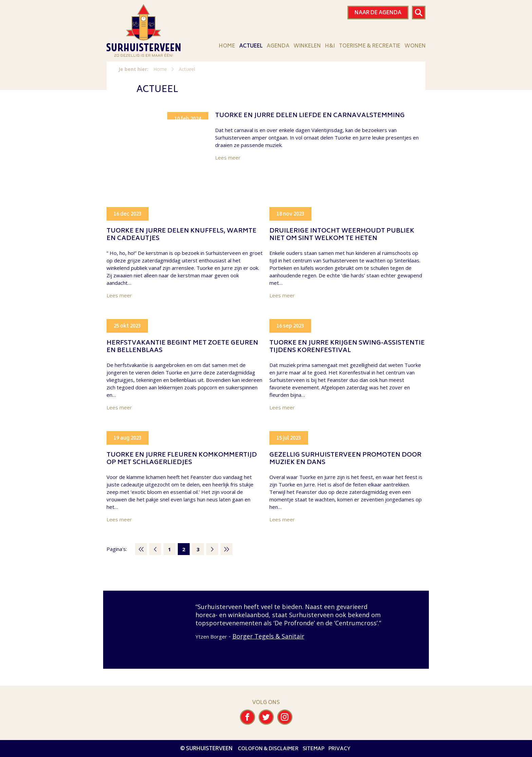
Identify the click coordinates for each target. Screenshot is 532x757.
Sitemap (313, 749)
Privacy (339, 749)
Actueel (251, 46)
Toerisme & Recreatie (370, 46)
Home (227, 46)
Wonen (415, 46)
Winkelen (307, 46)
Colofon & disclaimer (268, 749)
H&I (330, 46)
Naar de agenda (378, 13)
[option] (266, 622)
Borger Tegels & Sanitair (268, 636)
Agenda (278, 46)
